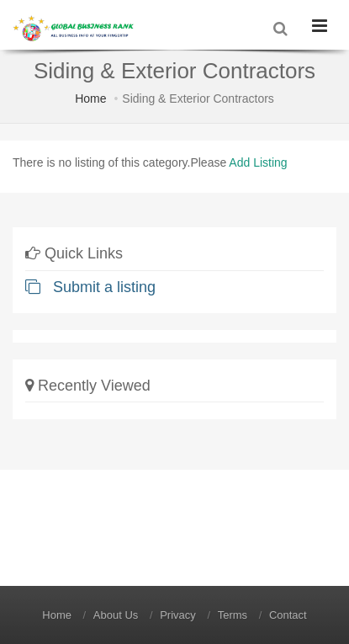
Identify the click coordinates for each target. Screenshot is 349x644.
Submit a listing (90, 287)
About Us (116, 615)
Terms (233, 615)
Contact (288, 615)
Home (90, 98)
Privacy (178, 615)
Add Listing (258, 162)
